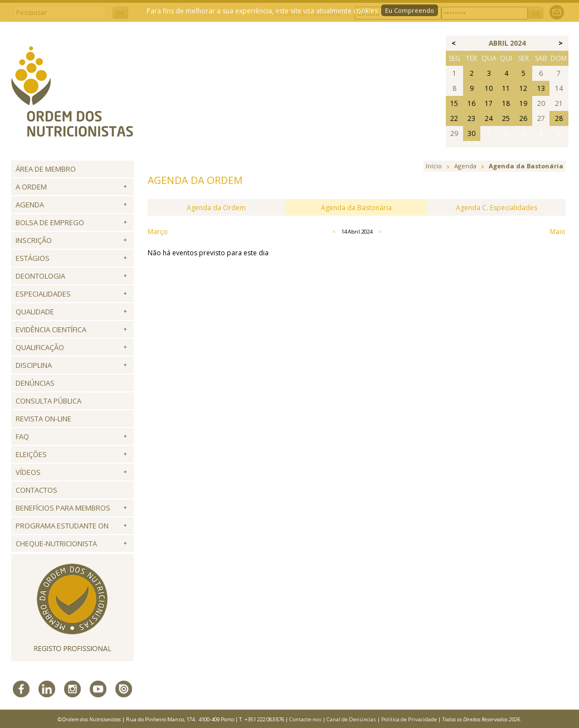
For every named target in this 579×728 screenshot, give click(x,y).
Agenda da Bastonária (356, 208)
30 (471, 134)
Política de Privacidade (409, 719)
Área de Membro (46, 169)
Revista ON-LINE (43, 419)
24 (489, 118)
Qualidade (35, 312)
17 (489, 103)
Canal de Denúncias (351, 719)
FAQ (22, 436)
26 (523, 118)
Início (434, 166)
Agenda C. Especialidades (497, 208)
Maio (558, 232)
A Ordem (31, 187)
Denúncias (35, 383)
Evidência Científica (51, 329)
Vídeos (28, 472)
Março (158, 232)
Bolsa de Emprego (50, 222)
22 (454, 118)
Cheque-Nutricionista (56, 543)
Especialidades (43, 294)
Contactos (37, 490)
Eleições (31, 454)
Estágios (33, 258)
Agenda (30, 205)
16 (471, 103)
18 (506, 103)
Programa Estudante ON (62, 526)
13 (541, 88)
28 (559, 118)
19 (523, 103)
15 (454, 103)
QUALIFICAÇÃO (40, 347)
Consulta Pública (48, 401)
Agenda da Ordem (216, 208)
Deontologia (40, 276)
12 (523, 88)
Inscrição (34, 240)
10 (489, 88)
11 (506, 88)
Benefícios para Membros (63, 508)
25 (506, 118)
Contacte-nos (305, 719)
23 (471, 118)
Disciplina (34, 365)
